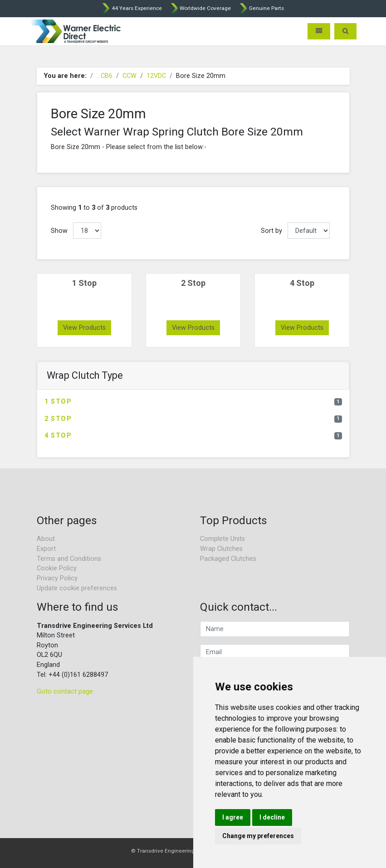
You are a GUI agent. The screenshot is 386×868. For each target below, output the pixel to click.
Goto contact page (65, 692)
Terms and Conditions (69, 559)
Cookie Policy (57, 568)
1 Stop (193, 402)
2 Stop (193, 419)
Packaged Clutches (228, 559)
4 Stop (193, 436)
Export (46, 549)
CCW (129, 76)
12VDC (156, 76)
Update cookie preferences (77, 588)
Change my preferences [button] (258, 836)
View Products (84, 328)
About (46, 539)
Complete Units (222, 539)
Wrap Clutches (221, 549)
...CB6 (105, 76)
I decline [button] (272, 817)
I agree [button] (233, 817)
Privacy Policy (57, 578)
